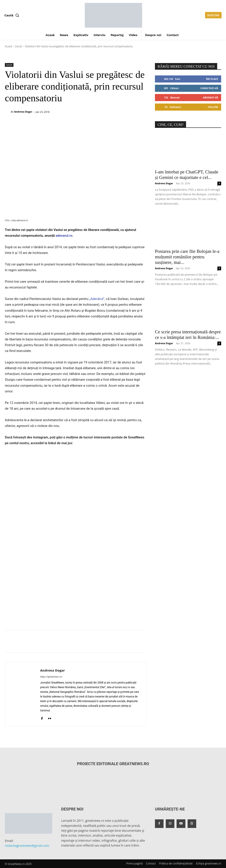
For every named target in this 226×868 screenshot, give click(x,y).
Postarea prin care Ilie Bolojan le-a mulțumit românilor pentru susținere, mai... (187, 257)
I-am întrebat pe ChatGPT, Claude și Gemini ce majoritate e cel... (187, 175)
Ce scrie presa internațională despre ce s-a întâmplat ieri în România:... (188, 335)
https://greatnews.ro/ (51, 677)
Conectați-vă (209, 88)
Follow (213, 107)
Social (18, 46)
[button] (13, 15)
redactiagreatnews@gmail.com (27, 846)
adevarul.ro (64, 236)
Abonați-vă (210, 97)
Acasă (8, 46)
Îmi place (212, 79)
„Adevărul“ (97, 299)
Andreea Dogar (23, 112)
